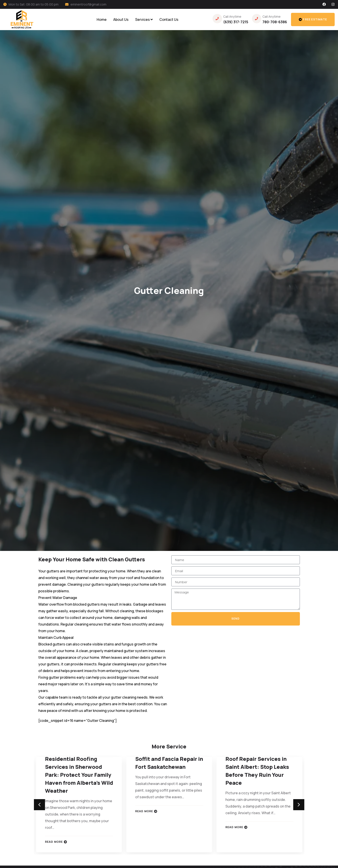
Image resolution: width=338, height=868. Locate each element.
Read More (56, 842)
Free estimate (313, 19)
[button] (39, 805)
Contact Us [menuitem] (169, 19)
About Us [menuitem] (121, 19)
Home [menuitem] (102, 19)
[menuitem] (144, 19)
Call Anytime (232, 16)
